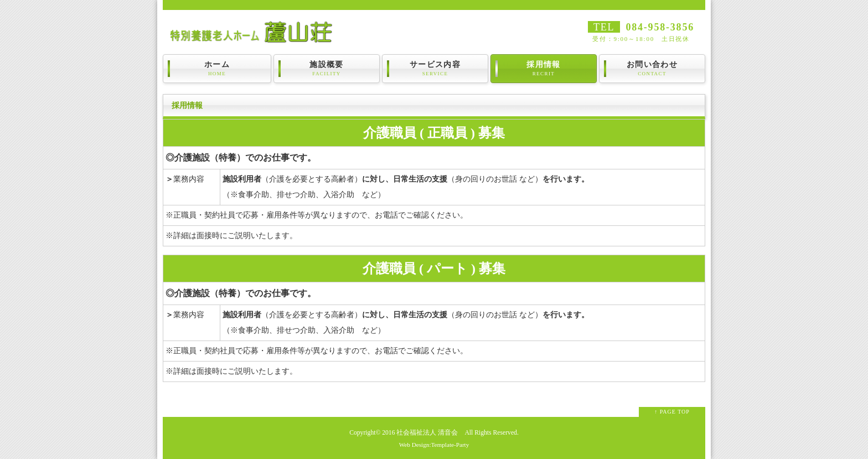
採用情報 (544, 69)
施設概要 (327, 69)
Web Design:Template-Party (434, 445)
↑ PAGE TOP (672, 412)
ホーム (217, 69)
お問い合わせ (652, 69)
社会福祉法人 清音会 (427, 433)
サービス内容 (435, 69)
